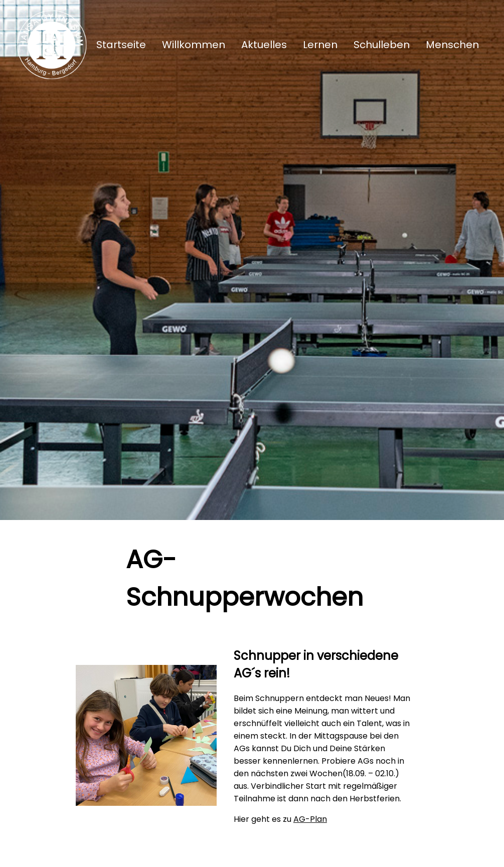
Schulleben (382, 45)
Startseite (121, 45)
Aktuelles (264, 45)
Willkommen (194, 45)
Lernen (320, 45)
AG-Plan (310, 819)
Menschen (452, 45)
